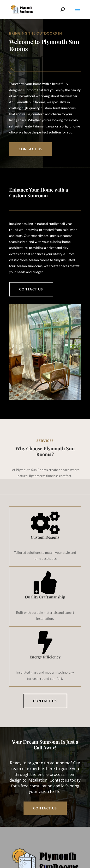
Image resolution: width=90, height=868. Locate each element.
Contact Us (31, 149)
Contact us (31, 289)
